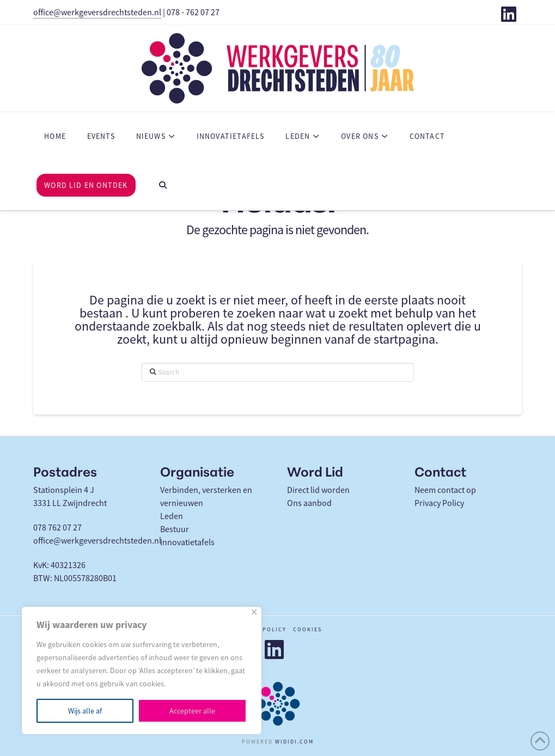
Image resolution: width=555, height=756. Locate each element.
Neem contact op (445, 490)
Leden (172, 516)
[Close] (254, 612)
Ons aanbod (309, 503)
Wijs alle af (85, 711)
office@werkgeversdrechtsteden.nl (97, 13)
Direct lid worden (318, 490)
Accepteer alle (192, 711)
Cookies (307, 629)
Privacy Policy (439, 503)
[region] (142, 670)
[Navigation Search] (163, 186)
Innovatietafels (187, 542)
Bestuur (175, 529)
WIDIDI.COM (294, 742)
